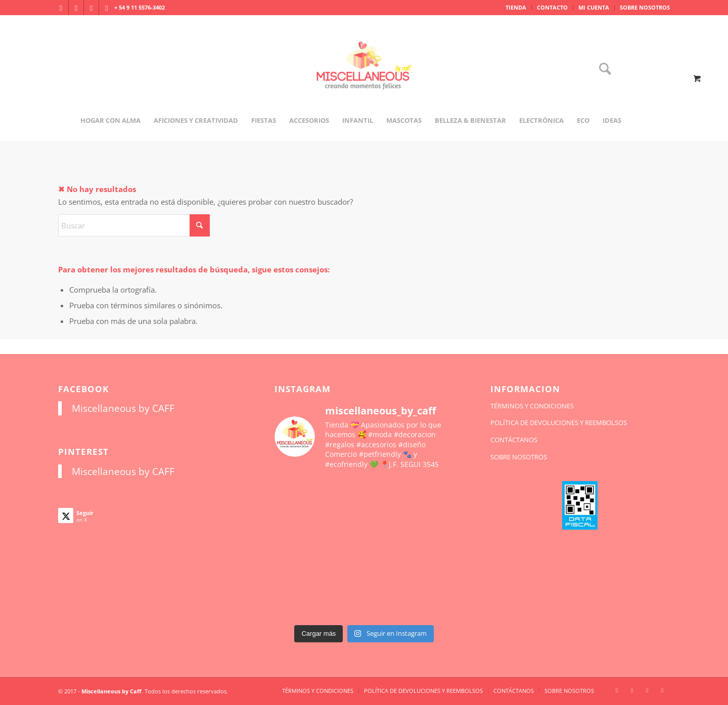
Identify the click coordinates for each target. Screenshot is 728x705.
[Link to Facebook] (76, 8)
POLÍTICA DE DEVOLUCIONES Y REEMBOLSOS (559, 422)
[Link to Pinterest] (107, 8)
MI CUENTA (594, 7)
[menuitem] (516, 8)
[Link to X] (91, 8)
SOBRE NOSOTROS (645, 7)
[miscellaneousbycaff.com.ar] (364, 78)
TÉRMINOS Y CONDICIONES (532, 406)
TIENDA (516, 7)
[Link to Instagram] (61, 8)
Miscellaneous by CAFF (123, 408)
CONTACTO (552, 7)
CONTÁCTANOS (514, 440)
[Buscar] (602, 69)
